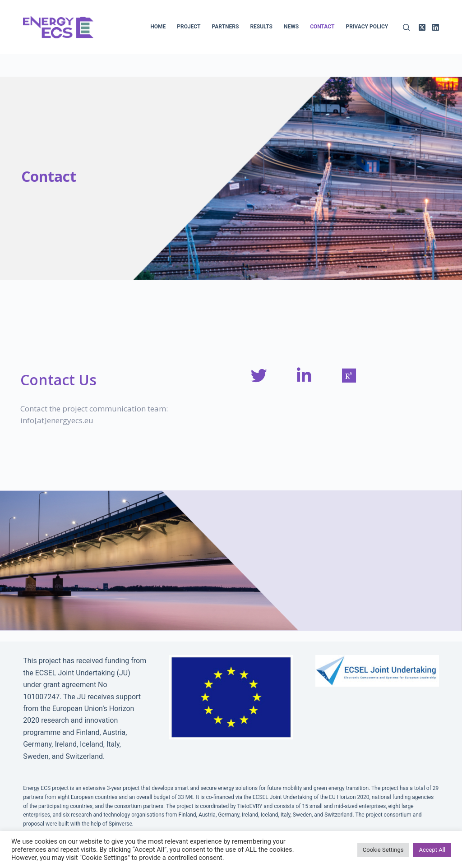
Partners (225, 27)
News (291, 27)
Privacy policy (367, 27)
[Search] (406, 27)
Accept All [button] (432, 850)
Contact (322, 27)
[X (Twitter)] (422, 27)
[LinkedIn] (436, 27)
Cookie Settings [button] (383, 850)
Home (158, 27)
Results (261, 27)
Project (189, 27)
